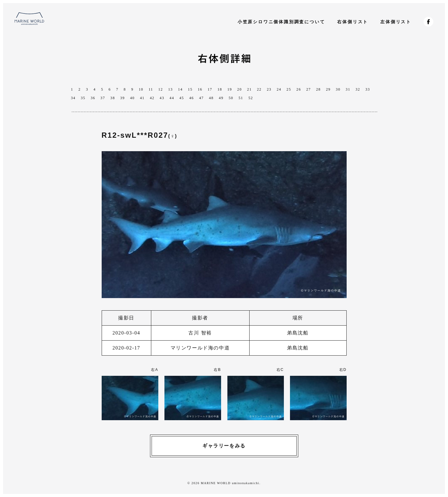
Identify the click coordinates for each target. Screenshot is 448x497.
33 (368, 89)
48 (211, 98)
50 (231, 98)
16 (200, 89)
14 (180, 89)
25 (289, 89)
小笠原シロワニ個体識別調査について (281, 22)
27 (309, 89)
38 (113, 98)
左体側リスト (396, 22)
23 (269, 89)
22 (259, 89)
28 (318, 89)
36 (93, 98)
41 (142, 98)
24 (279, 89)
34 (73, 98)
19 (230, 89)
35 (83, 98)
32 (358, 89)
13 (170, 89)
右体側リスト (353, 22)
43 (162, 98)
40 (132, 98)
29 (328, 89)
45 (182, 98)
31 (348, 89)
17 (210, 89)
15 (190, 89)
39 (123, 98)
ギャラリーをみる (224, 446)
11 (151, 89)
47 (201, 98)
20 (240, 89)
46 (192, 98)
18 (220, 89)
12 (161, 89)
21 (249, 89)
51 (241, 98)
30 (338, 89)
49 (221, 98)
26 (299, 89)
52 (251, 98)
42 (152, 98)
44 (172, 98)
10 (141, 89)
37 (103, 98)
